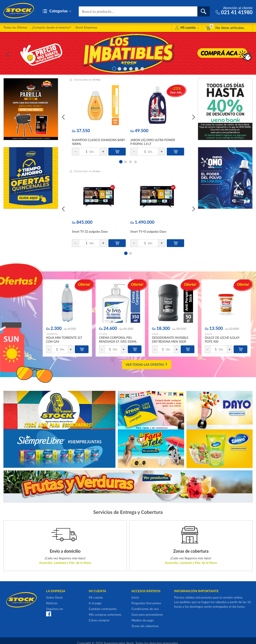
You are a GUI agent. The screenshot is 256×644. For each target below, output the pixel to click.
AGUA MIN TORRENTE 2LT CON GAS (64, 340)
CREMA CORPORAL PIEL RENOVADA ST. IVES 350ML (118, 340)
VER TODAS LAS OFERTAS (147, 364)
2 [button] (119, 68)
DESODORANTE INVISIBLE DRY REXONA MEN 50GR (170, 340)
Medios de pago (143, 620)
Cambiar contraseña (103, 609)
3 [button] (125, 68)
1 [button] (114, 68)
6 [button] (142, 68)
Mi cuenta (187, 28)
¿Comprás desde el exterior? (51, 27)
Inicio (135, 597)
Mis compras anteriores (105, 614)
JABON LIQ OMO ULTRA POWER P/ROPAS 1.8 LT (153, 142)
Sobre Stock (54, 597)
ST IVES (103, 334)
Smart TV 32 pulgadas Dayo (90, 231)
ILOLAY (209, 334)
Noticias (52, 603)
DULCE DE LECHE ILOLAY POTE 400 (222, 340)
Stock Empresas (86, 27)
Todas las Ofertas (15, 27)
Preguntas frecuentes (146, 603)
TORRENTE (52, 334)
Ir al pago (95, 603)
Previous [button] (7, 53)
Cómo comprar (99, 620)
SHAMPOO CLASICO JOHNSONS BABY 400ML (98, 142)
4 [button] (131, 68)
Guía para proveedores (147, 614)
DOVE (155, 334)
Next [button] (249, 53)
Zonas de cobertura (145, 626)
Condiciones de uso (145, 609)
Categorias (57, 11)
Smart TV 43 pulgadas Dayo (148, 231)
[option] (128, 53)
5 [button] (137, 68)
